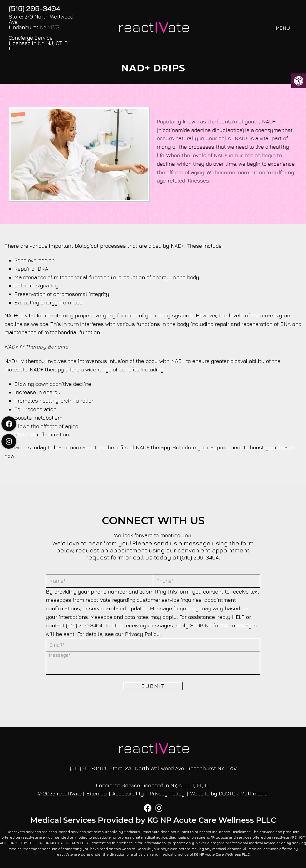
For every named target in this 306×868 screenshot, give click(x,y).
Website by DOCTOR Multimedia (229, 794)
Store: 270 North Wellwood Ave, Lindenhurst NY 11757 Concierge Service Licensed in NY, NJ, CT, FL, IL (41, 33)
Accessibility (128, 794)
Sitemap (97, 794)
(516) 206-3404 (34, 8)
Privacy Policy (142, 634)
